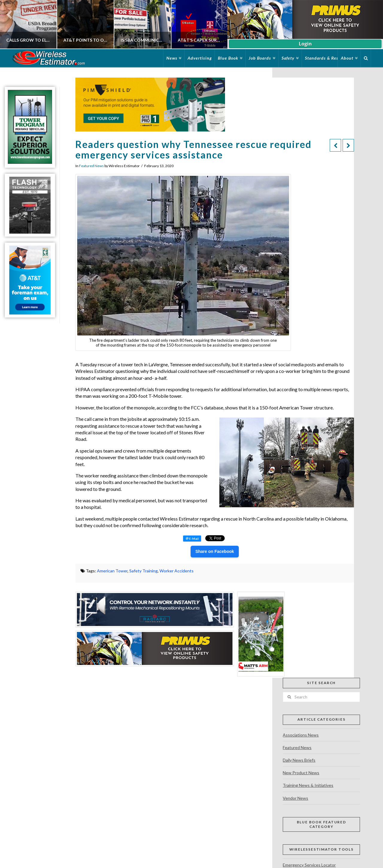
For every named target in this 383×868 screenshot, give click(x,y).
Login (305, 44)
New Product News (301, 773)
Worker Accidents (177, 571)
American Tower (112, 571)
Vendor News (295, 798)
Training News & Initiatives (308, 785)
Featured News (91, 166)
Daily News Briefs (299, 760)
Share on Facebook (215, 551)
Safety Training (143, 571)
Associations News (301, 735)
